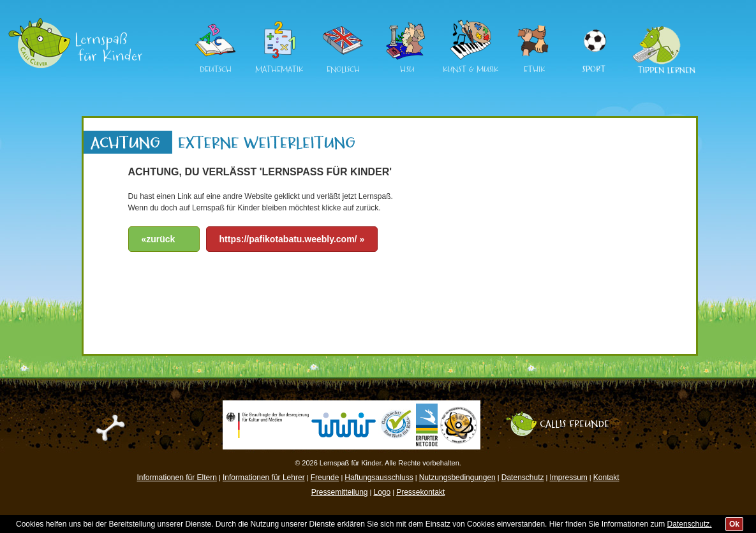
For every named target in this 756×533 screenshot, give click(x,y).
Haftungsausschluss (379, 478)
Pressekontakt (420, 492)
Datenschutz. (690, 524)
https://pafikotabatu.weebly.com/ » (292, 239)
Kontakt (606, 478)
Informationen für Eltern (177, 478)
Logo (382, 492)
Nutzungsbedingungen (457, 478)
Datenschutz (523, 478)
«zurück (159, 239)
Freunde (325, 478)
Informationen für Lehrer (264, 478)
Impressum (568, 478)
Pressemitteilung (340, 492)
